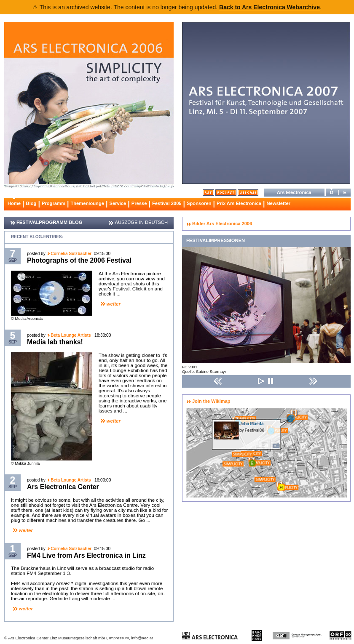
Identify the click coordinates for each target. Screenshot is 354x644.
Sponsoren (199, 203)
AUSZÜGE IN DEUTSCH (141, 222)
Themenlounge (87, 203)
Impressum (119, 638)
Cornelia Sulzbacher (71, 254)
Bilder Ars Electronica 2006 (222, 224)
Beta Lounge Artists (71, 335)
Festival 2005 (167, 203)
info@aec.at (142, 638)
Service (118, 203)
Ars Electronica (294, 192)
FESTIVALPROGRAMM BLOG (49, 222)
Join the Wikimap (211, 401)
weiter (114, 304)
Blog (31, 203)
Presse (139, 203)
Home (14, 203)
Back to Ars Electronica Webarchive (270, 7)
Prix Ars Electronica (239, 203)
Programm (54, 203)
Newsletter (278, 203)
